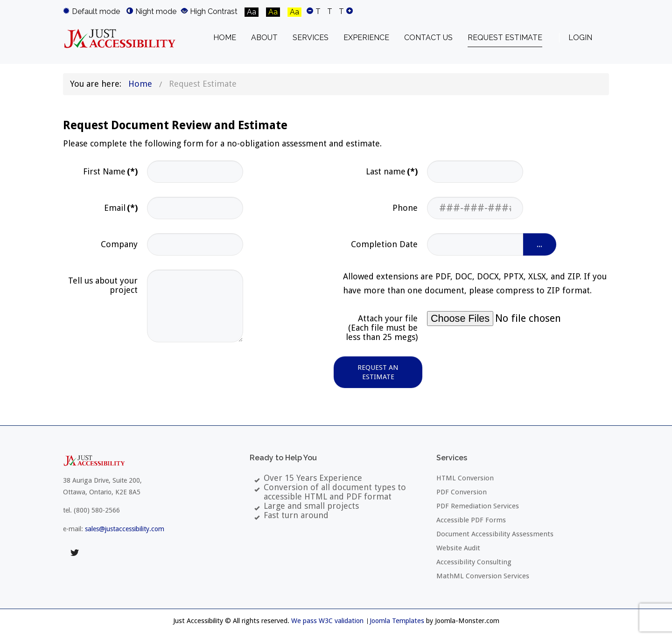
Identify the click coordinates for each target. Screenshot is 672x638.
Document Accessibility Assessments (495, 534)
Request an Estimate (378, 372)
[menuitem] (225, 38)
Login (580, 38)
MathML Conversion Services (483, 576)
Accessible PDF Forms (471, 520)
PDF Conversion (462, 492)
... (539, 244)
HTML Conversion (465, 478)
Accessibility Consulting (474, 562)
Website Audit (458, 548)
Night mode (151, 11)
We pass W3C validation (327, 621)
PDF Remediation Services (478, 506)
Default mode (91, 11)
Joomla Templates (397, 621)
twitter (75, 553)
